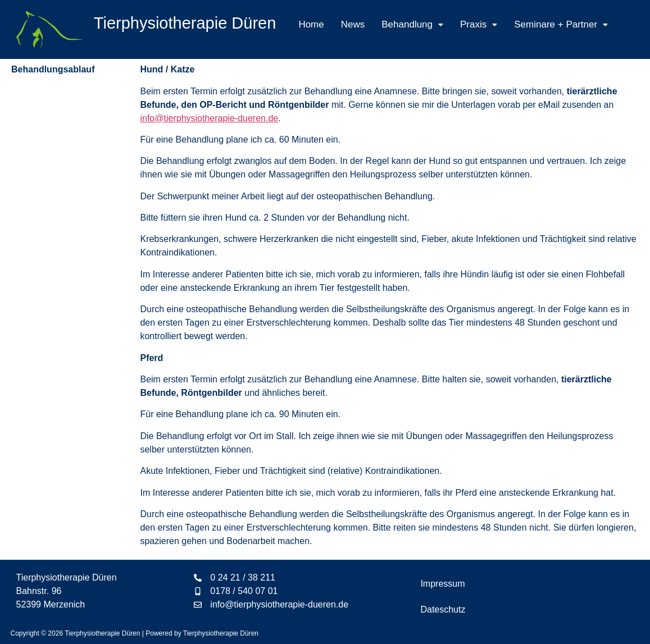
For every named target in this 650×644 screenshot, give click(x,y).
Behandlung (412, 24)
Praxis (479, 24)
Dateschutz (443, 609)
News (353, 24)
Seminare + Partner (561, 24)
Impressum (442, 584)
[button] (412, 24)
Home (311, 24)
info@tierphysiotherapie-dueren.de (209, 118)
